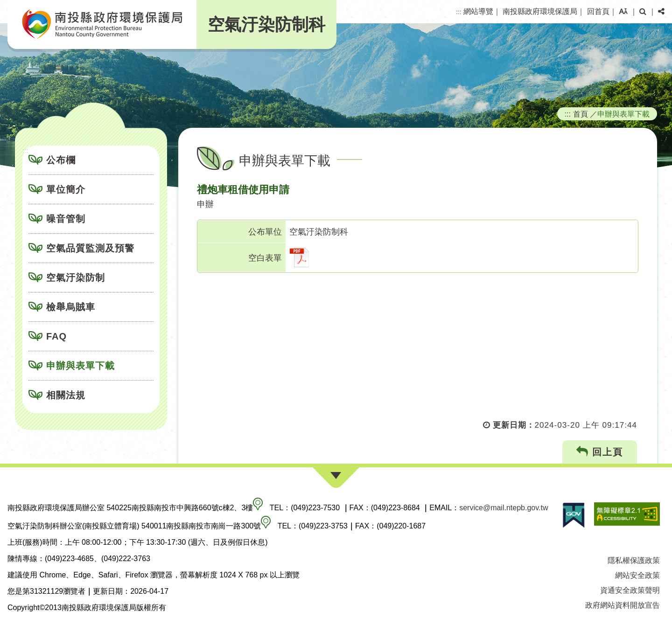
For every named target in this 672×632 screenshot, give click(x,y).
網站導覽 (478, 11)
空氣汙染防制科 (266, 24)
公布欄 (61, 160)
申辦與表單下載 (80, 366)
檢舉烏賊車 (71, 307)
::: (458, 12)
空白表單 (265, 258)
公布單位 (265, 232)
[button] (623, 12)
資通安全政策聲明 (630, 590)
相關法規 (66, 395)
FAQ (56, 336)
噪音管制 (66, 219)
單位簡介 (66, 189)
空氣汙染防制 (76, 278)
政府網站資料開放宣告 (623, 605)
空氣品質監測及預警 (90, 248)
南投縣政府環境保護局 (540, 11)
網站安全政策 (637, 575)
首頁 (581, 114)
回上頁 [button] (600, 452)
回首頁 (598, 11)
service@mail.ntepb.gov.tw (504, 508)
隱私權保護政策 (634, 560)
